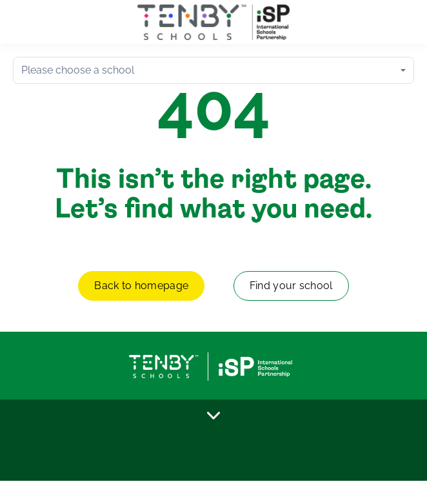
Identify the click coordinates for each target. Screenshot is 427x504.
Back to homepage (141, 286)
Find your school (291, 286)
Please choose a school (78, 70)
